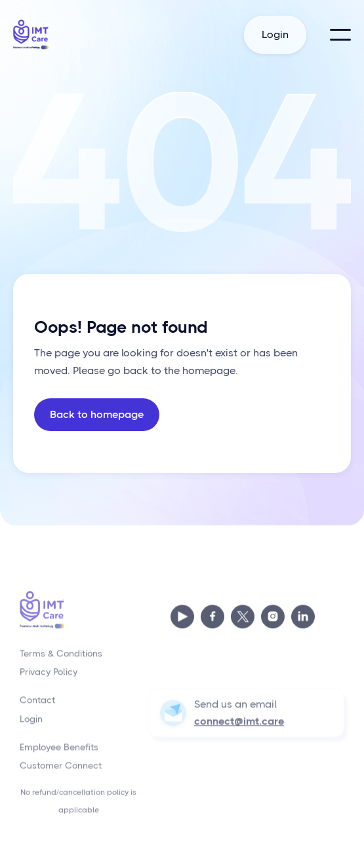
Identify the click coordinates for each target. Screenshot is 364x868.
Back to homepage (97, 414)
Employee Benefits (59, 753)
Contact (37, 706)
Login (275, 34)
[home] (33, 35)
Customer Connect (61, 772)
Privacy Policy (49, 678)
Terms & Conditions (61, 659)
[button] (340, 35)
